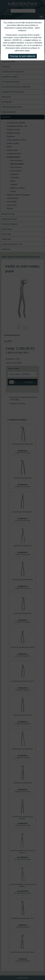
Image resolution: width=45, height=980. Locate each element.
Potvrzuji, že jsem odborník (22, 56)
